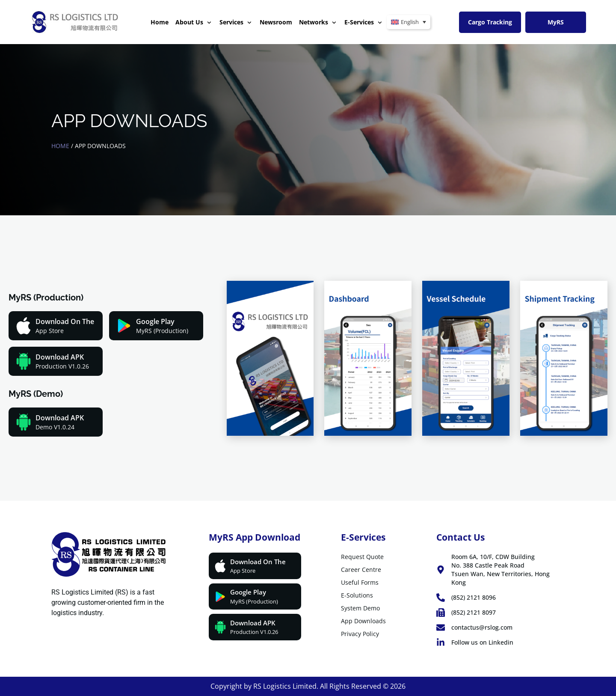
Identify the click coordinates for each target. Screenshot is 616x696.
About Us (193, 23)
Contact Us (461, 537)
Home (160, 22)
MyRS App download (255, 537)
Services (235, 23)
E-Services (363, 23)
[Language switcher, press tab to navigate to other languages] (409, 22)
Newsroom (276, 22)
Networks (318, 23)
